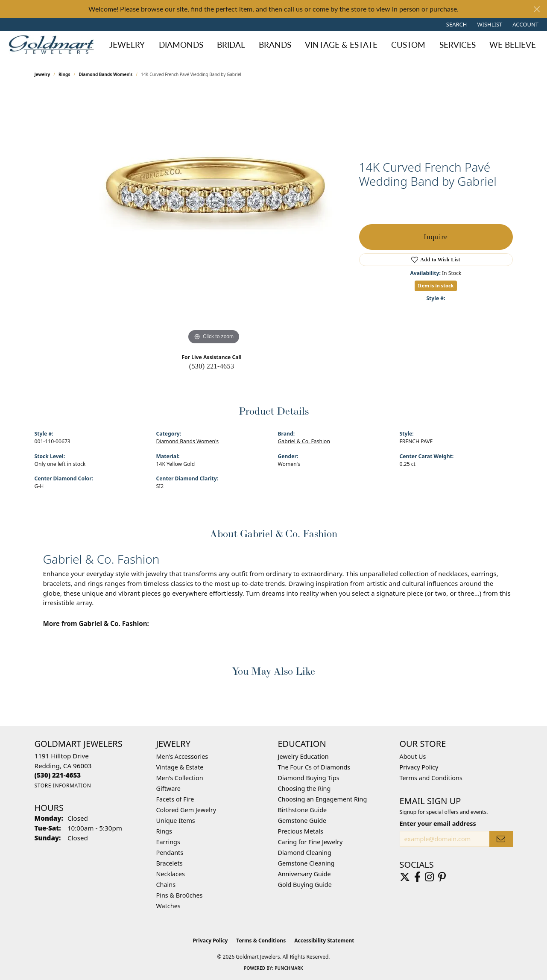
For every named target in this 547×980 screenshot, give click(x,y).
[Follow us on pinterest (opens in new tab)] (442, 877)
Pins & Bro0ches (180, 895)
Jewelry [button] (127, 45)
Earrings (168, 842)
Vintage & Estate (180, 767)
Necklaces (171, 874)
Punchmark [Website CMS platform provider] (289, 968)
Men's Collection (180, 778)
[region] (214, 219)
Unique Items (176, 821)
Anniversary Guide (304, 874)
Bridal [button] (231, 45)
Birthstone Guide (303, 810)
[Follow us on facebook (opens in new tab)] (417, 877)
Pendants (170, 853)
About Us (413, 756)
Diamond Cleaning (305, 853)
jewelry (42, 74)
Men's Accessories (182, 756)
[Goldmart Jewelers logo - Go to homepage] (53, 45)
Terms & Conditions (261, 941)
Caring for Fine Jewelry (310, 842)
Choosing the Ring (304, 788)
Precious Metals (301, 831)
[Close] (537, 9)
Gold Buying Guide (305, 885)
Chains (166, 885)
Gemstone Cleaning (306, 863)
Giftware (169, 788)
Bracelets (170, 863)
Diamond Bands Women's (105, 74)
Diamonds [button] (181, 45)
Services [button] (458, 45)
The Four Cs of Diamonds (314, 767)
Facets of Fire (175, 799)
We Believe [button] (513, 45)
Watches (168, 906)
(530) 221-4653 (212, 366)
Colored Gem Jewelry (186, 810)
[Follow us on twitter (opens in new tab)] (405, 877)
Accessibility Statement (324, 941)
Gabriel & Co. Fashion (304, 441)
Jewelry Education (303, 756)
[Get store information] (63, 785)
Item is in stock (436, 285)
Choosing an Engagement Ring (323, 799)
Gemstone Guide (302, 821)
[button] (456, 24)
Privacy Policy (419, 767)
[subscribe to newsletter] (501, 839)
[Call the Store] (58, 775)
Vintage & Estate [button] (341, 45)
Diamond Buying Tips (309, 778)
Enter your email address (438, 823)
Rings (64, 74)
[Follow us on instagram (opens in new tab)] (429, 877)
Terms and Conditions (431, 778)
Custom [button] (408, 45)
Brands (275, 45)
